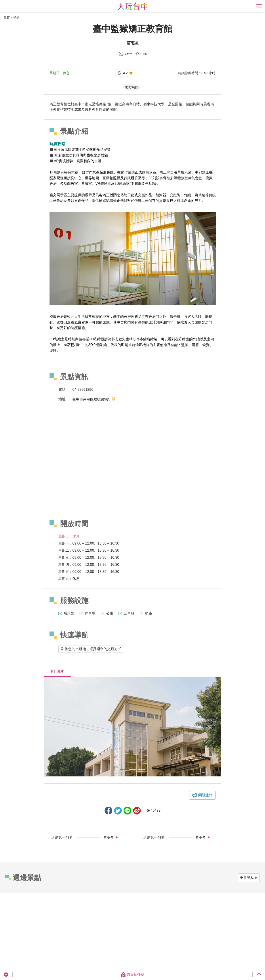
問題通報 (205, 795)
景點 (16, 18)
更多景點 (249, 878)
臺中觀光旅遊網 (132, 6)
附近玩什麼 (133, 975)
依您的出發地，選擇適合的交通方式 (91, 649)
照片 (57, 671)
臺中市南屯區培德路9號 (94, 400)
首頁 (7, 18)
